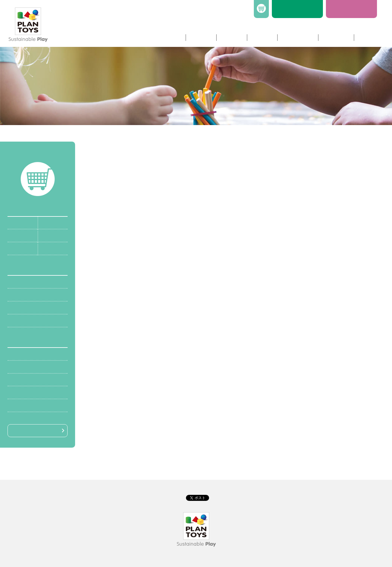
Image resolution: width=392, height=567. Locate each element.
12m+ (17, 235)
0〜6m (18, 223)
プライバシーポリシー (156, 471)
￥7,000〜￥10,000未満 (36, 392)
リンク (366, 37)
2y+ (14, 248)
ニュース (262, 37)
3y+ (45, 248)
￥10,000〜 (23, 405)
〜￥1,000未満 (26, 354)
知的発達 (20, 307)
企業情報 (231, 37)
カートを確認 (38, 156)
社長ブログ (336, 37)
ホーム (173, 37)
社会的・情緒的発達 (32, 294)
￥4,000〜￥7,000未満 (35, 380)
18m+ (47, 235)
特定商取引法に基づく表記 (204, 471)
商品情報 (201, 37)
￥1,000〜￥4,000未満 (35, 367)
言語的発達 (23, 320)
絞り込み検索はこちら (35, 430)
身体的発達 (23, 282)
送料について (244, 471)
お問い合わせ (297, 37)
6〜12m (50, 223)
